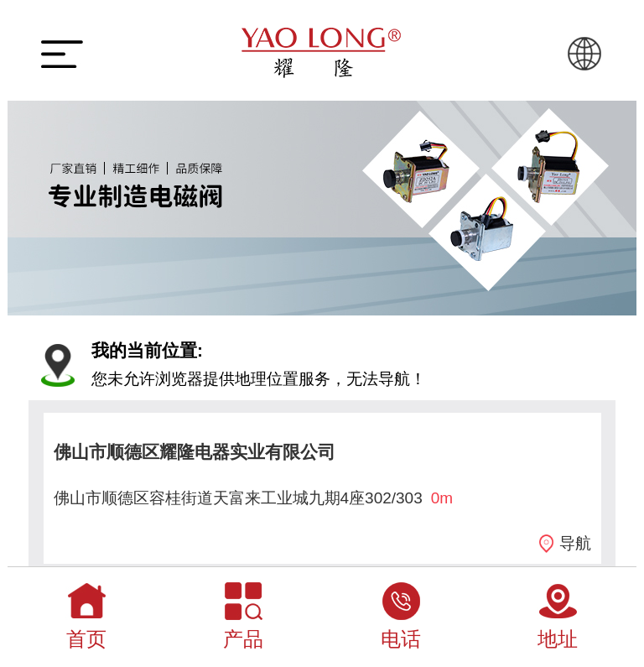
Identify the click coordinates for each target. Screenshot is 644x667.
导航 (575, 543)
